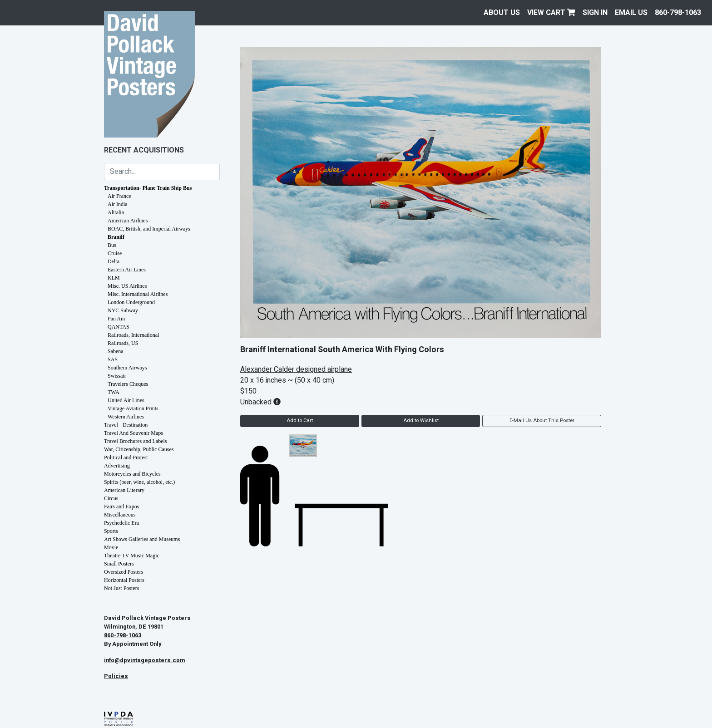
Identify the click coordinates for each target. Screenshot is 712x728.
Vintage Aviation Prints (133, 408)
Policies (116, 676)
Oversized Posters (124, 572)
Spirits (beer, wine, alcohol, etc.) (139, 482)
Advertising (117, 466)
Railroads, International (133, 335)
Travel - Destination (126, 425)
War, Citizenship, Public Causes (139, 449)
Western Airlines (126, 417)
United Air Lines (126, 400)
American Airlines (128, 221)
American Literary (124, 490)
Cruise (115, 253)
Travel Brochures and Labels (136, 441)
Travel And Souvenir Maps (133, 433)
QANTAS (119, 327)
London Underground (131, 302)
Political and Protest (126, 457)
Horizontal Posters (124, 580)
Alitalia (116, 212)
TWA (114, 392)
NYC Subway (123, 310)
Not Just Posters (121, 588)
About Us (502, 13)
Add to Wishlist (421, 421)
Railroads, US (123, 343)
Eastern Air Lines (127, 270)
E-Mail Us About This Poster (542, 421)
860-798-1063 (678, 13)
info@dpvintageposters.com (145, 660)
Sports (111, 531)
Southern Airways (127, 368)
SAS (113, 359)
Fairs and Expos (121, 507)
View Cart (551, 13)
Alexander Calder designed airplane (296, 369)
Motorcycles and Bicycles (132, 474)
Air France (119, 196)
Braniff (116, 237)
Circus (111, 498)
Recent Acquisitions (144, 150)
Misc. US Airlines (127, 286)
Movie (111, 547)
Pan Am (116, 319)
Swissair (117, 376)
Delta (114, 261)
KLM (114, 278)
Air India (118, 204)
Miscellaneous (120, 515)
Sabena (116, 351)
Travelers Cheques (128, 384)
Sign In (595, 13)
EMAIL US (631, 13)
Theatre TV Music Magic (132, 556)
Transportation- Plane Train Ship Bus (148, 188)
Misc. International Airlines (138, 294)
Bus (112, 245)
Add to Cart (300, 421)
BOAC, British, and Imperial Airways (149, 229)
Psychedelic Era (121, 523)
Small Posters (119, 564)
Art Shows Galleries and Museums (142, 539)
